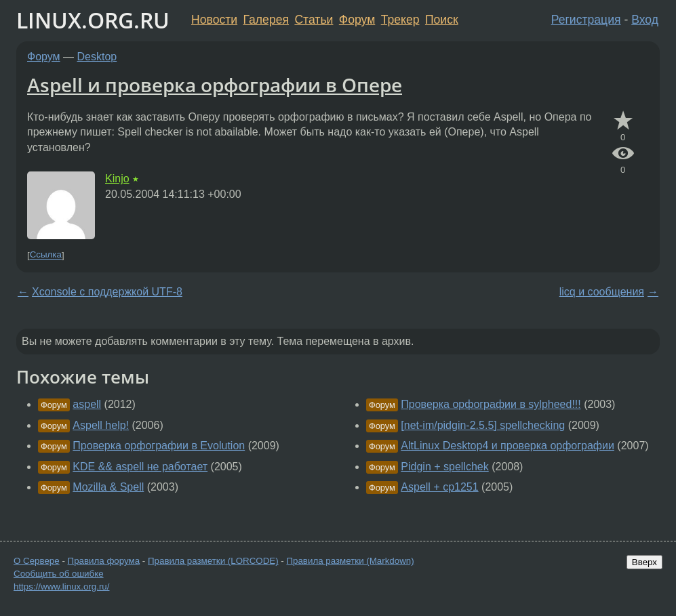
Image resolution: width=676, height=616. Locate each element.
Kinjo (117, 179)
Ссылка (46, 255)
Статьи (314, 20)
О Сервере (37, 561)
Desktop (97, 57)
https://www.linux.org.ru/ (61, 587)
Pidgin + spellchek (444, 467)
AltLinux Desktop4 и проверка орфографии (508, 446)
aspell (87, 404)
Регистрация (586, 20)
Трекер (400, 20)
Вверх (644, 562)
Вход (645, 20)
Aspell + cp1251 (439, 487)
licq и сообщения (602, 292)
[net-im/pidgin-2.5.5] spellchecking (483, 425)
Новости (214, 20)
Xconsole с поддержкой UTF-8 (107, 292)
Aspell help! (101, 425)
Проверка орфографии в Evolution (159, 446)
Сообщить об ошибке (59, 574)
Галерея (266, 20)
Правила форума (104, 561)
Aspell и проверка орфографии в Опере (215, 85)
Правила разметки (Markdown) (350, 561)
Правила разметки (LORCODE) (213, 561)
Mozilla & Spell (108, 487)
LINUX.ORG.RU (93, 20)
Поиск (442, 20)
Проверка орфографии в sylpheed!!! (491, 404)
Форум (357, 20)
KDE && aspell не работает (140, 467)
